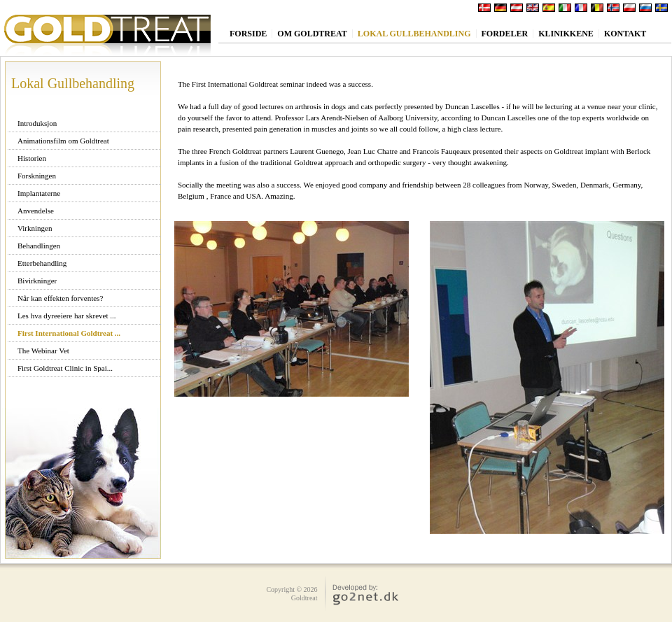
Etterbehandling (42, 263)
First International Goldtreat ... (69, 333)
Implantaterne (39, 193)
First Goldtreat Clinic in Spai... (65, 368)
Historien (32, 158)
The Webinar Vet (43, 351)
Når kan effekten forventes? (60, 298)
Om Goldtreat (312, 34)
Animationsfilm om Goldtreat (63, 141)
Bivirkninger (37, 281)
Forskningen (37, 176)
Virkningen (35, 228)
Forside (248, 34)
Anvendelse (36, 211)
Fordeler (505, 34)
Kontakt (625, 34)
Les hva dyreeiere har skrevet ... (67, 316)
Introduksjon (37, 123)
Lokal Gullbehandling (414, 34)
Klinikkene (566, 34)
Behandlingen (39, 246)
